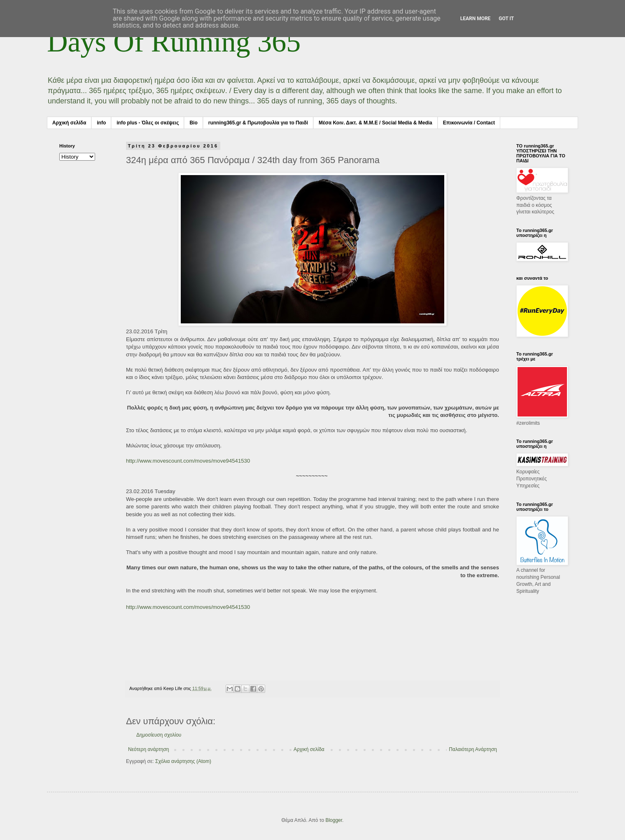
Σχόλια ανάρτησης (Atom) (183, 761)
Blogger (334, 820)
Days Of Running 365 (174, 42)
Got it (506, 19)
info (101, 123)
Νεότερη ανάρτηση (148, 749)
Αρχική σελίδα (69, 123)
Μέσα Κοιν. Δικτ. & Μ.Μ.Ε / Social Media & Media (375, 123)
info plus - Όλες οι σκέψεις (148, 123)
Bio (193, 123)
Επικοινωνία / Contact (469, 123)
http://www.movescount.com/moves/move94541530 (188, 461)
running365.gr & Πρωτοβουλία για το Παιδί (258, 123)
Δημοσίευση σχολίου (159, 735)
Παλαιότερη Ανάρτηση (473, 749)
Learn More (476, 19)
